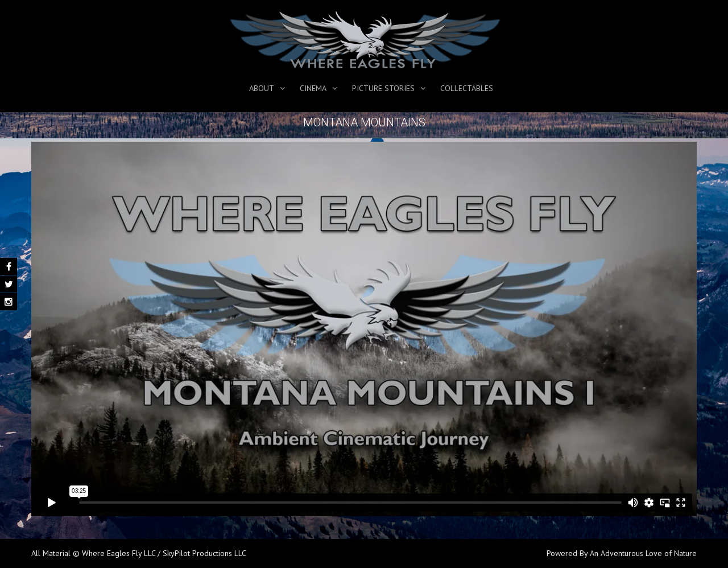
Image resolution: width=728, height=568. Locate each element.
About (262, 88)
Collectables (467, 88)
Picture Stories (383, 88)
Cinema (313, 88)
